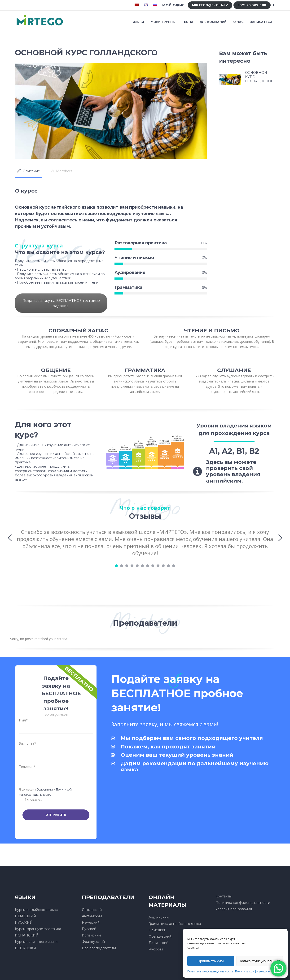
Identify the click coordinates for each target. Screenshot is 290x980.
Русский (89, 929)
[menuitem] (137, 5)
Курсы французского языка (38, 929)
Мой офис (173, 5)
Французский (93, 942)
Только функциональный (259, 961)
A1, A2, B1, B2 (234, 451)
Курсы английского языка (37, 910)
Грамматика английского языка (175, 924)
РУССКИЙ (24, 923)
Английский (92, 916)
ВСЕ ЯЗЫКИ (26, 948)
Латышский (92, 910)
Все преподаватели (99, 948)
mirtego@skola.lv (210, 5)
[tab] (29, 171)
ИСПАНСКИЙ (27, 935)
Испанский (91, 935)
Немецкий (91, 923)
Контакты (224, 896)
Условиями (45, 789)
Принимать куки (211, 961)
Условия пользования (234, 909)
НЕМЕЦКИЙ (26, 916)
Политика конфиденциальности (210, 971)
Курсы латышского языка (36, 942)
